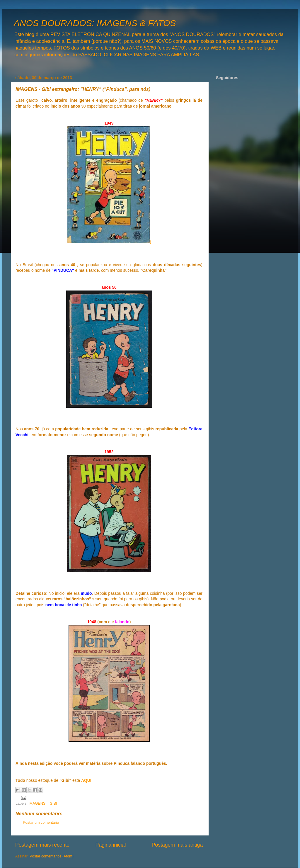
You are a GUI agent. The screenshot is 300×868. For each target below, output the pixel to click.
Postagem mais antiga (177, 845)
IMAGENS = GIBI (43, 804)
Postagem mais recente (42, 845)
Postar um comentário (41, 823)
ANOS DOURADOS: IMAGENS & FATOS (95, 23)
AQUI (86, 780)
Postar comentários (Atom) (52, 856)
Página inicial (110, 845)
